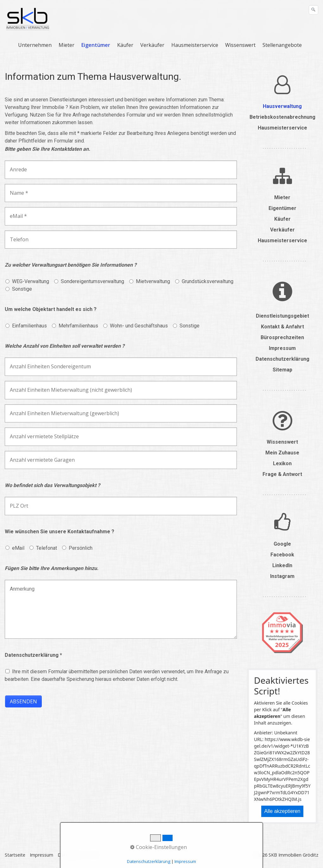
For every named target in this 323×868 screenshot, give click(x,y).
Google (282, 544)
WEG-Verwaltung (31, 281)
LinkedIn (282, 565)
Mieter (66, 45)
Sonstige (22, 289)
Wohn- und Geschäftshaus (139, 326)
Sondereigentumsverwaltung (92, 281)
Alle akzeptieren (282, 811)
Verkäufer (152, 45)
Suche (95, 855)
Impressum (282, 348)
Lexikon (282, 463)
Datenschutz (71, 855)
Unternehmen (35, 45)
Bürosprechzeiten (282, 337)
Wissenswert (240, 45)
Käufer (125, 45)
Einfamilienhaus (29, 326)
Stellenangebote (282, 45)
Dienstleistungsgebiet (282, 316)
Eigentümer (96, 45)
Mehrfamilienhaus (78, 326)
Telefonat (47, 548)
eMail (18, 548)
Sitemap (282, 370)
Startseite (15, 855)
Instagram (282, 576)
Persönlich (81, 548)
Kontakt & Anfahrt (282, 327)
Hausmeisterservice (195, 45)
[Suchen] (313, 10)
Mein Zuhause (282, 453)
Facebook (282, 555)
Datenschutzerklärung (282, 359)
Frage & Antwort (282, 474)
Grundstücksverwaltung (208, 281)
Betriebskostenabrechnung (282, 117)
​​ (282, 85)
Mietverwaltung (153, 281)
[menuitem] (35, 45)
